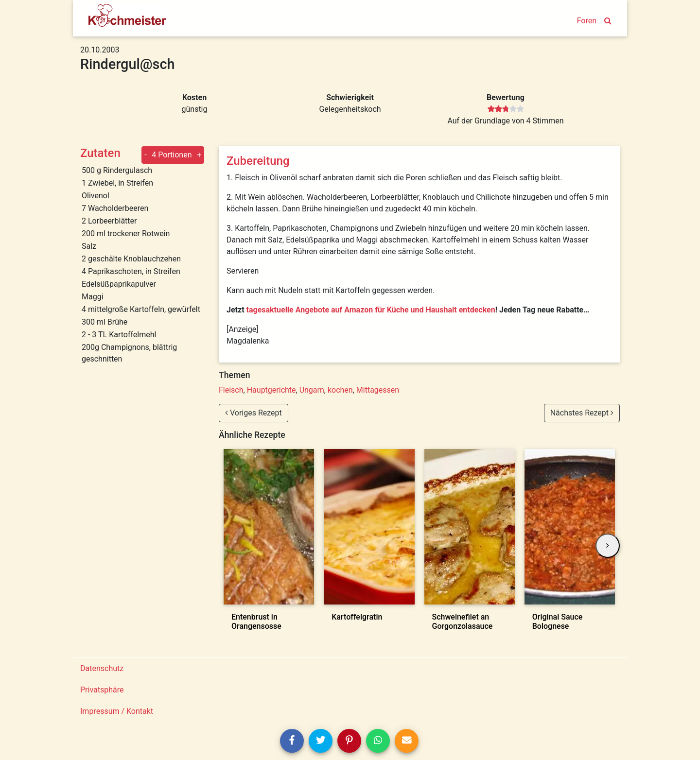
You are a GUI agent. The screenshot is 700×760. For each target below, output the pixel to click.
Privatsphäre (102, 690)
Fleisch (231, 390)
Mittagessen (378, 390)
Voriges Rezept (254, 413)
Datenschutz (102, 668)
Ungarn (312, 390)
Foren (587, 21)
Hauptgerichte (271, 390)
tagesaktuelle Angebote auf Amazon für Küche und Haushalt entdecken (371, 310)
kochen (340, 390)
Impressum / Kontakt (117, 711)
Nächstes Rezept (582, 413)
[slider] (506, 109)
